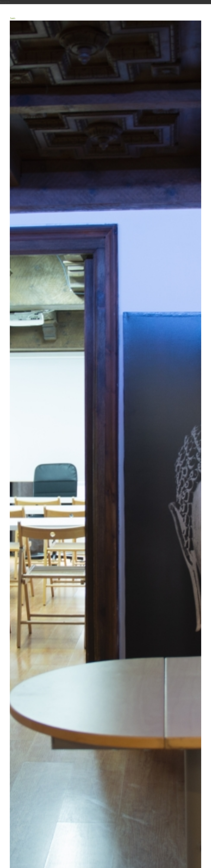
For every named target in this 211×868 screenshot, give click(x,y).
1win (13, 18)
